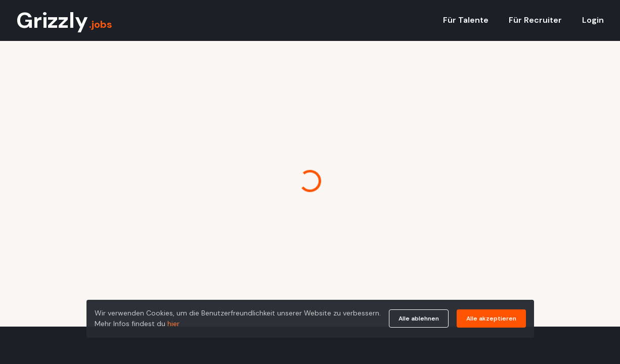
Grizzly (64, 20)
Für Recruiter (535, 20)
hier (173, 324)
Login (593, 20)
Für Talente (466, 20)
